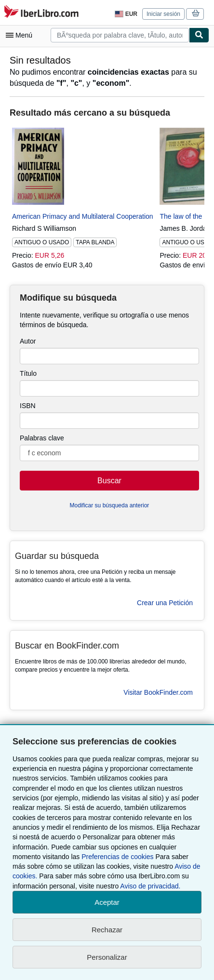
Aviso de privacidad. (150, 886)
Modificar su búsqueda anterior (110, 505)
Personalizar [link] (107, 957)
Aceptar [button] (107, 902)
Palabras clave (42, 438)
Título (28, 373)
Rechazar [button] (107, 930)
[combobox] (120, 35)
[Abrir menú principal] (21, 35)
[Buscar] (199, 35)
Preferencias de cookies (117, 857)
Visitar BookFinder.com (158, 692)
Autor (28, 341)
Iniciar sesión (163, 14)
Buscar (109, 481)
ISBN (28, 406)
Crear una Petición (165, 603)
